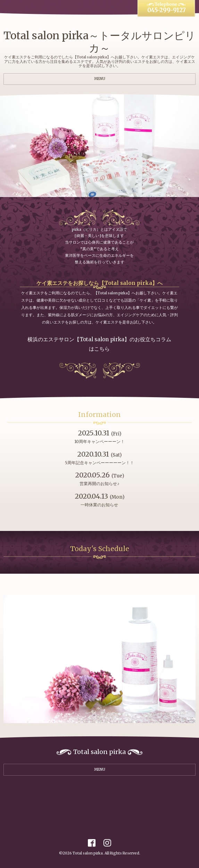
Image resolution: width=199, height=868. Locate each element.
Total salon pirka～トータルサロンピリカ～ (99, 42)
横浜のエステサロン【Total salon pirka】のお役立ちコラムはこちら (99, 344)
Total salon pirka (88, 853)
